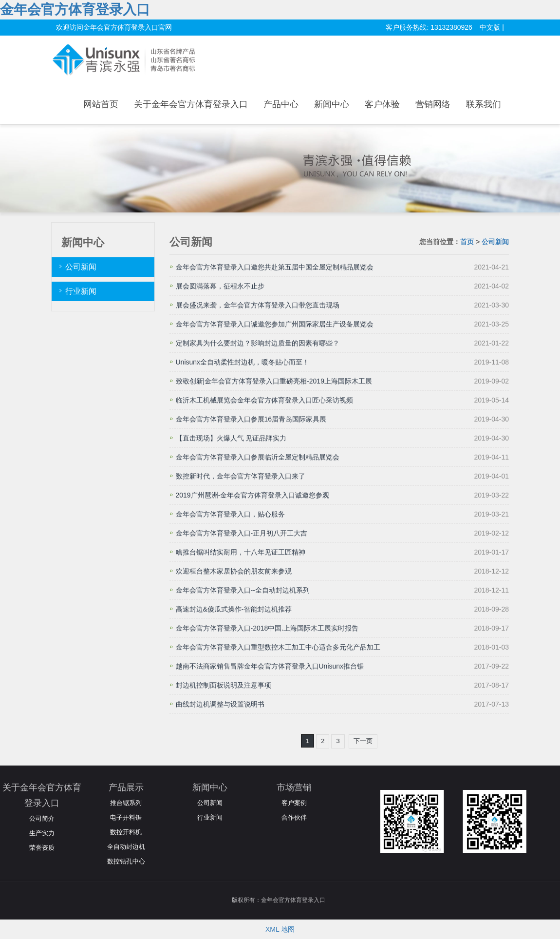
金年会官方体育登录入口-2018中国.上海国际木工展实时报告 (267, 628)
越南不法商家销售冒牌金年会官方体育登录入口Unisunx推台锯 (270, 666)
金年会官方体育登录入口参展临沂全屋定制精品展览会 (258, 457)
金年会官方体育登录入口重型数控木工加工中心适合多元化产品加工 (278, 647)
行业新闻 (81, 291)
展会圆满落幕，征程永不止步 (220, 286)
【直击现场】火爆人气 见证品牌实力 (231, 438)
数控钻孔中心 (126, 861)
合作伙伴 (294, 817)
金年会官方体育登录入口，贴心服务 (230, 514)
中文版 (490, 27)
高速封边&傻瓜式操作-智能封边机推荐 (234, 609)
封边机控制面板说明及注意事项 (224, 685)
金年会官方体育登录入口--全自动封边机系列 (243, 590)
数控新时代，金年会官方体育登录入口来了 (241, 476)
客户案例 (294, 803)
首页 (467, 242)
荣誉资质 (42, 848)
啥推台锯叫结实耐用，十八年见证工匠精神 (241, 552)
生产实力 (42, 833)
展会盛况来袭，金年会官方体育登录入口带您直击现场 (258, 305)
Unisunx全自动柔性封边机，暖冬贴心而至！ (243, 362)
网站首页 (101, 104)
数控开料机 (126, 832)
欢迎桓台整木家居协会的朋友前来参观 (234, 571)
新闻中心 (332, 104)
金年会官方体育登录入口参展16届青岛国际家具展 (251, 419)
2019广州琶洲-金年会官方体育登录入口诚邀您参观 (253, 495)
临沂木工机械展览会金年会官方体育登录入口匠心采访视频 (264, 400)
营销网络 (433, 104)
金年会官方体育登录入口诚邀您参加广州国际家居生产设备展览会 (275, 324)
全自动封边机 (126, 847)
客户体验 (382, 104)
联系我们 (484, 104)
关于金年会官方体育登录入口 (191, 104)
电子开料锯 (126, 817)
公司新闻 (495, 242)
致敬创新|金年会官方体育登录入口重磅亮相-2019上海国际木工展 (274, 381)
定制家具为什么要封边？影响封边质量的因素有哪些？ (258, 343)
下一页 (363, 741)
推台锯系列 (126, 803)
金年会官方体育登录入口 (75, 10)
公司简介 (42, 818)
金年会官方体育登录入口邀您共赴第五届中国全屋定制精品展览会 (275, 267)
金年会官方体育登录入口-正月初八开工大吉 (242, 533)
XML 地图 (280, 929)
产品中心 (281, 104)
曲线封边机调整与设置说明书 (220, 704)
